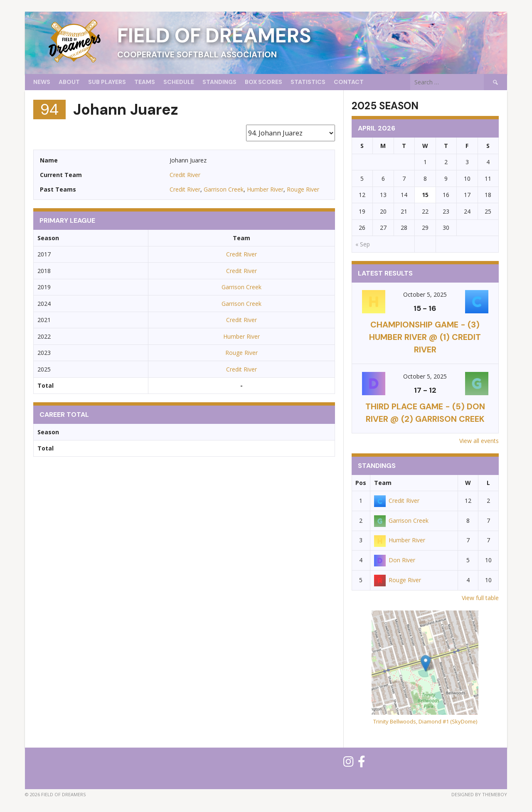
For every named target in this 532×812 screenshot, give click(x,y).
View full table (480, 598)
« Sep (363, 244)
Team (383, 483)
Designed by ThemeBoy (479, 794)
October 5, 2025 (425, 294)
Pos (361, 483)
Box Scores (264, 82)
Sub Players (107, 82)
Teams (145, 82)
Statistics (308, 82)
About (69, 82)
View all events (479, 441)
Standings (219, 82)
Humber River (265, 189)
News (42, 82)
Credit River (185, 175)
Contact (349, 82)
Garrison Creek (224, 189)
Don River (395, 560)
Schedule (179, 82)
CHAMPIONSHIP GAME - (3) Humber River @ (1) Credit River (425, 337)
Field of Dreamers (214, 36)
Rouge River (303, 189)
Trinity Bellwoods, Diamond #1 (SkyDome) (425, 721)
